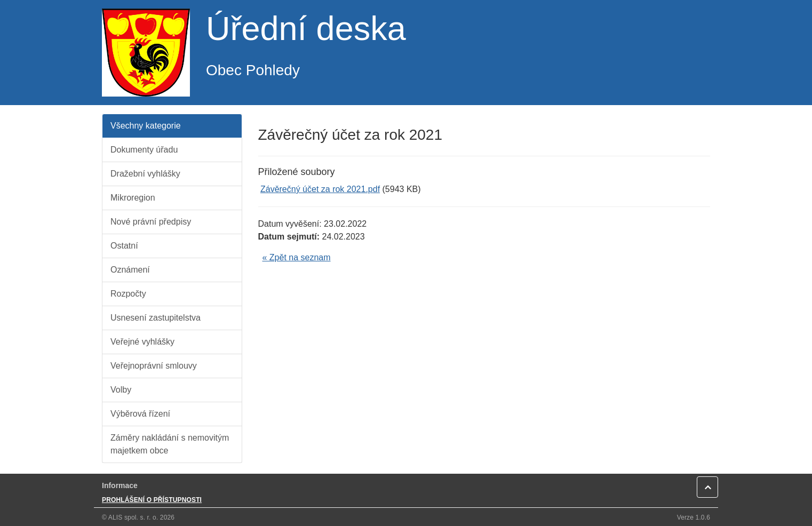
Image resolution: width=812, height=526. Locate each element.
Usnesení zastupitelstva (156, 318)
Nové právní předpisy (151, 222)
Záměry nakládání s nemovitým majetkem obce (170, 444)
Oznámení (130, 270)
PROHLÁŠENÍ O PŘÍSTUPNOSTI (152, 500)
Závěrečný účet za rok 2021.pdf (320, 189)
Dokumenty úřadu (144, 150)
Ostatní (124, 246)
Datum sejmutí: (289, 237)
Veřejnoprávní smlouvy (154, 366)
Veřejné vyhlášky (142, 342)
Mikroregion (133, 198)
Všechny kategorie (146, 126)
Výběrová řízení (140, 414)
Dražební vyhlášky (145, 174)
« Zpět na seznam (297, 257)
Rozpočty (128, 294)
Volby (121, 390)
